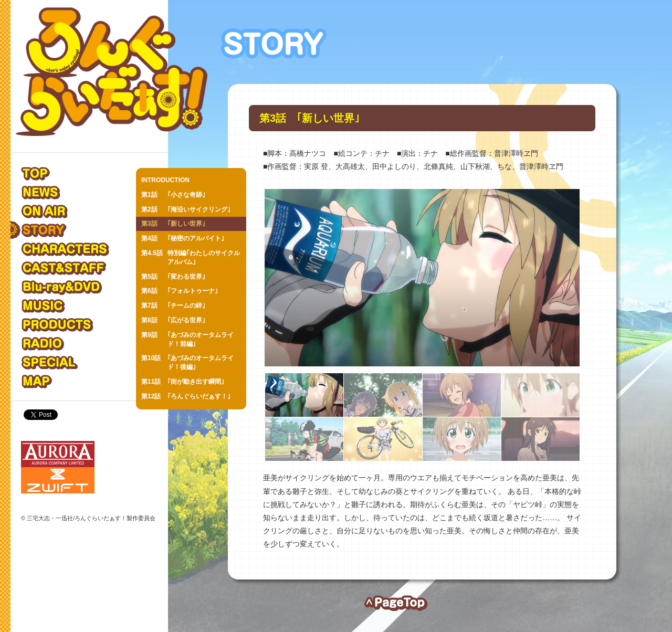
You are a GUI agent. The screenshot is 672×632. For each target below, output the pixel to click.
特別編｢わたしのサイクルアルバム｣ (191, 257)
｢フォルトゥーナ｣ (180, 291)
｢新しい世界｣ (173, 224)
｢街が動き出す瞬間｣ (183, 382)
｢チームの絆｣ (173, 306)
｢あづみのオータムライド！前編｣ (187, 339)
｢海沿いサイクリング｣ (186, 210)
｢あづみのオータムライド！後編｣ (187, 362)
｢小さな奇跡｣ (173, 195)
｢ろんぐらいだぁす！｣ (186, 397)
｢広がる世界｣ (173, 320)
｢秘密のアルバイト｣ (183, 239)
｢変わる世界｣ (173, 277)
